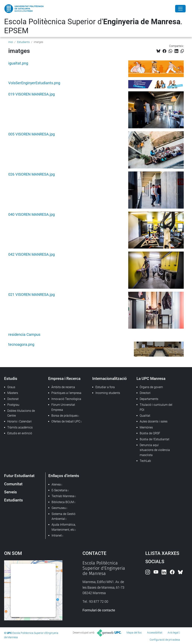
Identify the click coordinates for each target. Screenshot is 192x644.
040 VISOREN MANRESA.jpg (31, 215)
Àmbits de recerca (63, 387)
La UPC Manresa (151, 378)
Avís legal (173, 633)
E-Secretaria (59, 490)
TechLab (145, 461)
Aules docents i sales (154, 421)
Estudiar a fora (105, 387)
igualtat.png (18, 63)
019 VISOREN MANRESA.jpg (31, 94)
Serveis (10, 492)
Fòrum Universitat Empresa (63, 407)
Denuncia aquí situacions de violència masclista (155, 450)
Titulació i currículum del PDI (156, 407)
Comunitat (13, 484)
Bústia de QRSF (150, 433)
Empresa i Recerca (64, 378)
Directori (145, 393)
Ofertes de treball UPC (66, 421)
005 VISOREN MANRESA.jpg (31, 134)
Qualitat (145, 416)
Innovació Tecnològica (66, 399)
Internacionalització (109, 378)
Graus (11, 387)
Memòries (146, 427)
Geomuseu (59, 508)
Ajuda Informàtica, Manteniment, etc (64, 527)
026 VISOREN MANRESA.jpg (31, 174)
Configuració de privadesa (165, 640)
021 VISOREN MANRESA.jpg (31, 295)
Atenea (56, 484)
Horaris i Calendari (19, 421)
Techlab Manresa (63, 496)
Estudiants (23, 42)
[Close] (180, 9)
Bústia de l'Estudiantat (154, 439)
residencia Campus (24, 335)
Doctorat (13, 399)
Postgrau (13, 405)
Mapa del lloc (134, 633)
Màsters (13, 393)
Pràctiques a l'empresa (66, 393)
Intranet (57, 535)
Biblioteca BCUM (63, 502)
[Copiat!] (182, 51)
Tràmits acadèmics (20, 427)
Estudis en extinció (20, 433)
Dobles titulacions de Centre (21, 413)
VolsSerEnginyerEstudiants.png (34, 83)
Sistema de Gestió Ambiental (63, 516)
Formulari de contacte (99, 610)
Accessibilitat (155, 633)
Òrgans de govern (151, 387)
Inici (11, 42)
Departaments (149, 399)
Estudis (11, 378)
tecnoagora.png (21, 345)
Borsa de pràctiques (64, 416)
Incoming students (108, 393)
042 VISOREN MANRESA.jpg (31, 254)
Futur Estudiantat (19, 476)
